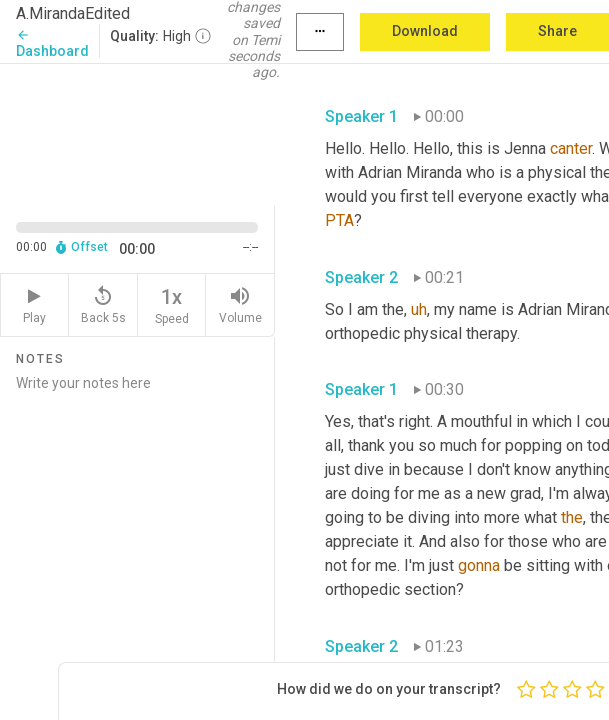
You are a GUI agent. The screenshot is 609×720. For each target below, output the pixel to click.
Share (557, 31)
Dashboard (52, 43)
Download (425, 31)
